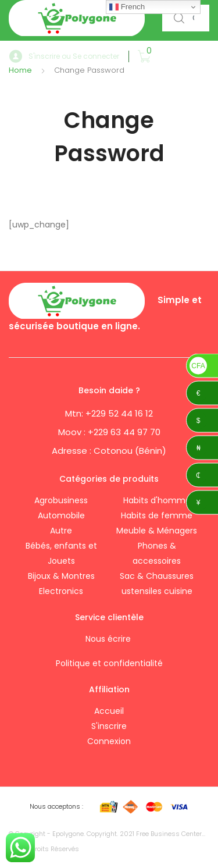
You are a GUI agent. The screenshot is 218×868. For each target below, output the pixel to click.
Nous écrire (109, 639)
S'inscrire (109, 726)
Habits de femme (157, 515)
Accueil (109, 711)
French (127, 7)
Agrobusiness (61, 500)
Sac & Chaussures (157, 576)
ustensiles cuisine (157, 591)
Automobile (61, 515)
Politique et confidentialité (109, 663)
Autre (61, 531)
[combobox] (186, 18)
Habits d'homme (157, 500)
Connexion (109, 741)
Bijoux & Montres (61, 576)
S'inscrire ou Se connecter (64, 57)
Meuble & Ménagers (157, 531)
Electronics (61, 591)
